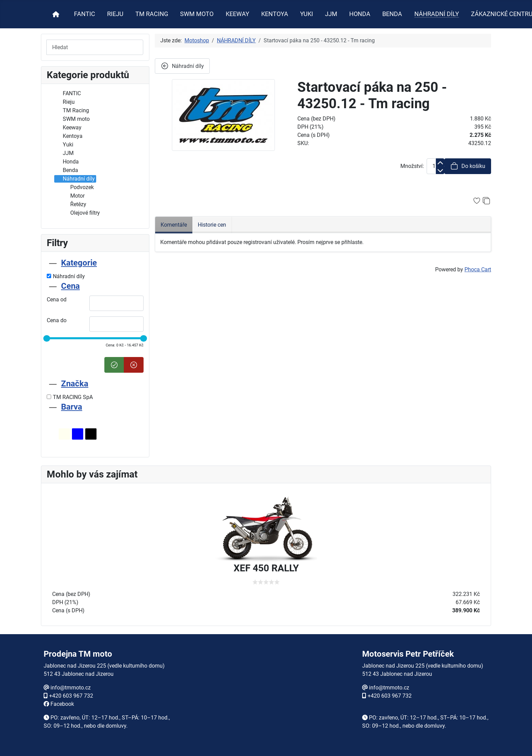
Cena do (57, 320)
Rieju (65, 102)
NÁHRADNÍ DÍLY (437, 14)
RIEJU (115, 14)
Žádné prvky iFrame (266, 697)
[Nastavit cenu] (114, 365)
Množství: (412, 166)
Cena (70, 286)
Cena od (57, 299)
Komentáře (174, 225)
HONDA (360, 14)
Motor (73, 196)
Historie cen (212, 225)
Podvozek (78, 187)
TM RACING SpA (70, 397)
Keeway (68, 128)
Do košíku (468, 166)
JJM (331, 14)
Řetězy (74, 204)
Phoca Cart (478, 269)
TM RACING (152, 14)
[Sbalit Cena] (53, 286)
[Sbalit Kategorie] (53, 263)
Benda (66, 170)
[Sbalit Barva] (53, 407)
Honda (67, 162)
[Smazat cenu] (134, 365)
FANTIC (85, 14)
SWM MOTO (197, 14)
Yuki (64, 145)
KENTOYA (275, 14)
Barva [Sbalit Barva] (72, 407)
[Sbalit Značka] (53, 384)
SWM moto (72, 119)
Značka (75, 384)
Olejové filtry (81, 213)
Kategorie (79, 263)
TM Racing (72, 111)
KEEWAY (238, 14)
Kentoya (69, 136)
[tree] (95, 153)
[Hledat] (95, 47)
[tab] (95, 269)
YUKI (307, 14)
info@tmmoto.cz (71, 688)
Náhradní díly (75, 179)
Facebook (62, 704)
